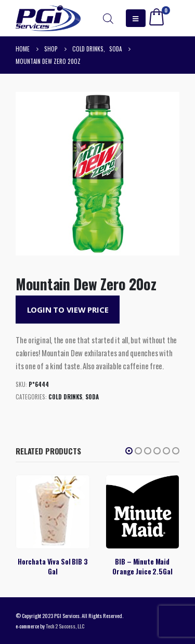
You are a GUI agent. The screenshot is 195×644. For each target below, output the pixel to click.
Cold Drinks (65, 397)
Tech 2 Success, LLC (65, 626)
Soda (92, 397)
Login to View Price (68, 310)
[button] (129, 451)
